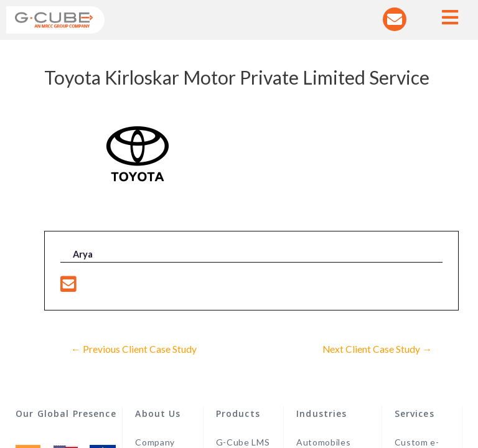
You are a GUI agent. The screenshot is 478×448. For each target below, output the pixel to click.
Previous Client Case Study (134, 349)
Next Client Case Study (377, 349)
